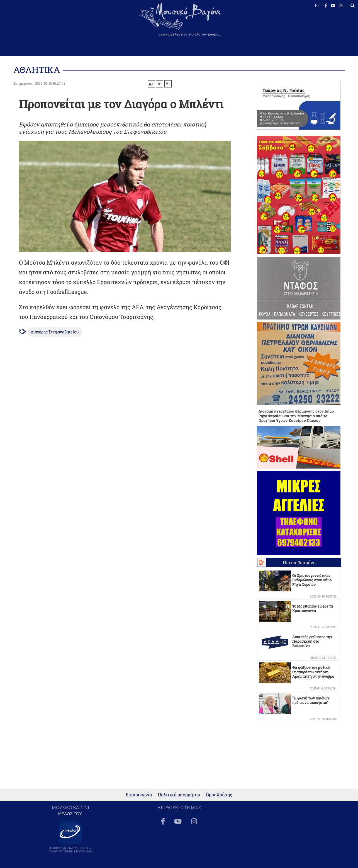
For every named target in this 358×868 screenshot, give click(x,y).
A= (168, 84)
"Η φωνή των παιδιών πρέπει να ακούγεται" (311, 700)
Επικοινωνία (139, 795)
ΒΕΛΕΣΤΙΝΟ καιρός (34, 24)
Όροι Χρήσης (219, 795)
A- (160, 83)
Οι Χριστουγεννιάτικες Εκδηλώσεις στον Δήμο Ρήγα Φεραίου (312, 580)
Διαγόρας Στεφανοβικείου (55, 332)
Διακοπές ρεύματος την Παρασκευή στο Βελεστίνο (312, 641)
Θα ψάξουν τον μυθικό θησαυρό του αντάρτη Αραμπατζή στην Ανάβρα (313, 672)
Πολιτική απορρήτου (179, 795)
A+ (151, 84)
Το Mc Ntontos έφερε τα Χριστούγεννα (313, 608)
